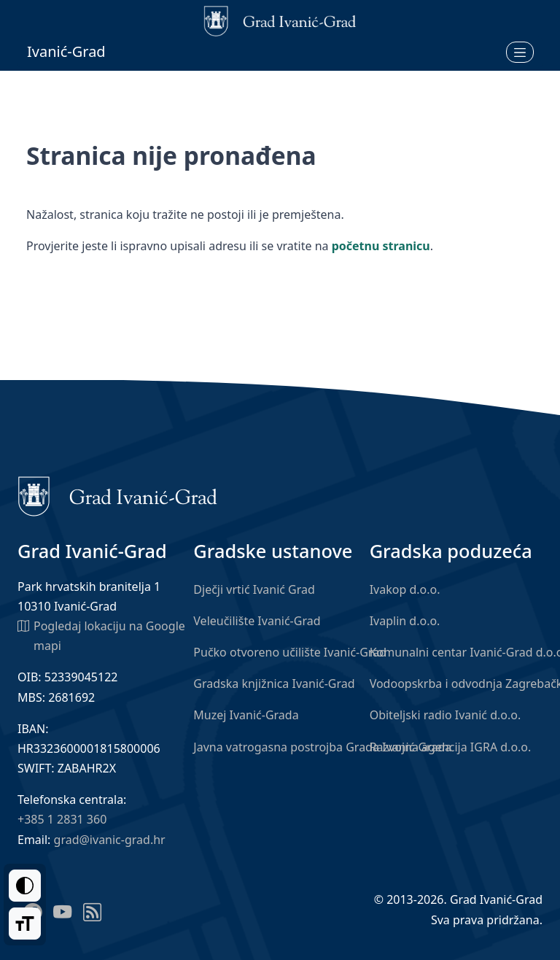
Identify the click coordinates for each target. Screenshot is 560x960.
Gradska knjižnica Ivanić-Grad (274, 684)
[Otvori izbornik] (520, 52)
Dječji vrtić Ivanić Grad (254, 589)
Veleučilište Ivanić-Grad (257, 621)
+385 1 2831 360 (62, 819)
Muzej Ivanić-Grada (246, 715)
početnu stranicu (381, 246)
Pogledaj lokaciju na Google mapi (101, 635)
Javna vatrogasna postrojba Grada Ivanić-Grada (322, 747)
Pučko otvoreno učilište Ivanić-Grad (290, 652)
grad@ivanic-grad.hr (110, 840)
